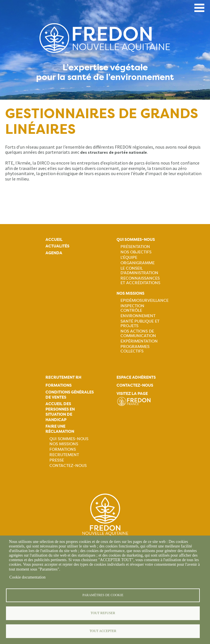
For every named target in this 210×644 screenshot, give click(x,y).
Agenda (54, 253)
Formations (59, 385)
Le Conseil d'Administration (139, 270)
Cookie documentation (27, 577)
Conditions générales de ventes (70, 395)
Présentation (135, 247)
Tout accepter (103, 631)
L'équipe (129, 257)
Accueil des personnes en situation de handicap (60, 412)
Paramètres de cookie (103, 595)
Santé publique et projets (140, 323)
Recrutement (64, 455)
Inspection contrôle (132, 308)
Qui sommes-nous (136, 240)
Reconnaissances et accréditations (140, 280)
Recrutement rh (63, 377)
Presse (57, 460)
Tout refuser (103, 613)
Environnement (138, 316)
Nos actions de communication (138, 333)
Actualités (57, 246)
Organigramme (138, 263)
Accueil (54, 240)
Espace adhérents (136, 377)
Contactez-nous (68, 465)
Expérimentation (139, 341)
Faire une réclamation (60, 429)
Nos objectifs (136, 252)
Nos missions (130, 293)
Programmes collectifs (135, 349)
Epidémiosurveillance (144, 300)
